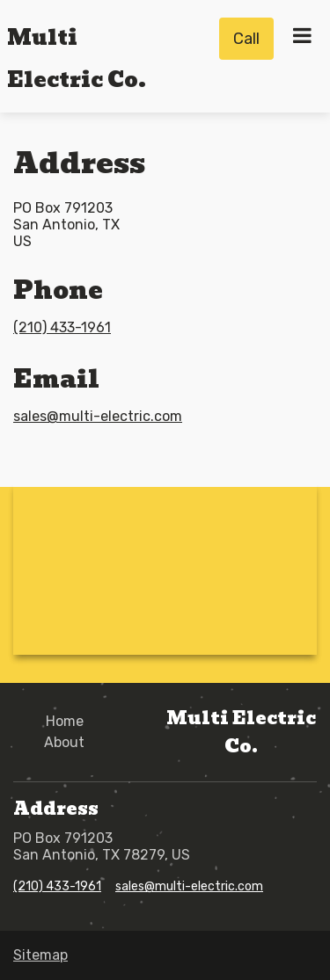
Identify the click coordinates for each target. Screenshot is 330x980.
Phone (58, 290)
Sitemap (40, 955)
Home (65, 721)
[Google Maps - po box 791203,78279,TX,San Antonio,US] (165, 569)
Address (79, 163)
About (64, 742)
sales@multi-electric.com (98, 416)
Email (56, 379)
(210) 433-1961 (62, 327)
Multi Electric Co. (241, 732)
